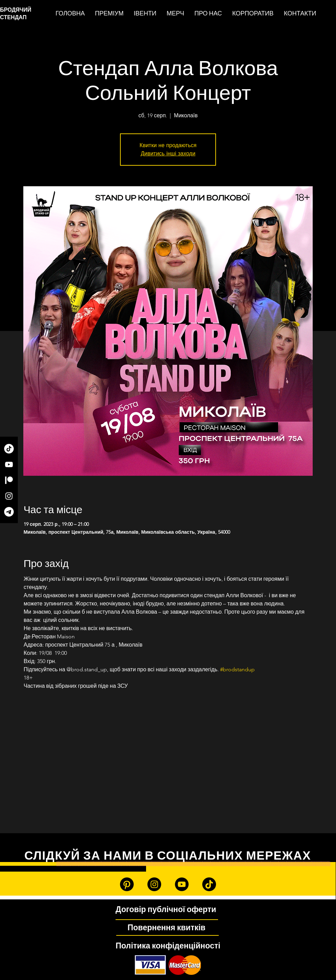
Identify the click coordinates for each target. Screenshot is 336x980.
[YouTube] (9, 464)
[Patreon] (9, 480)
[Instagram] (9, 496)
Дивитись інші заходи (168, 154)
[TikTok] (9, 449)
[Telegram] (9, 512)
